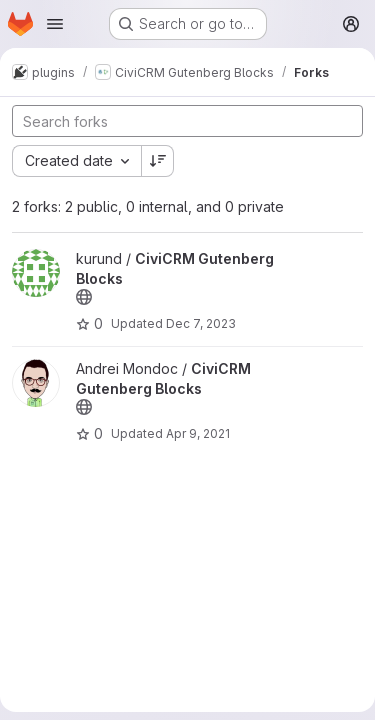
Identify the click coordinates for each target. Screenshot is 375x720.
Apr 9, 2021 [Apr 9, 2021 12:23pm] (198, 433)
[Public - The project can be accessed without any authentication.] (84, 297)
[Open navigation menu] (55, 24)
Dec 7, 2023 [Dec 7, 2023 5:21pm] (201, 323)
